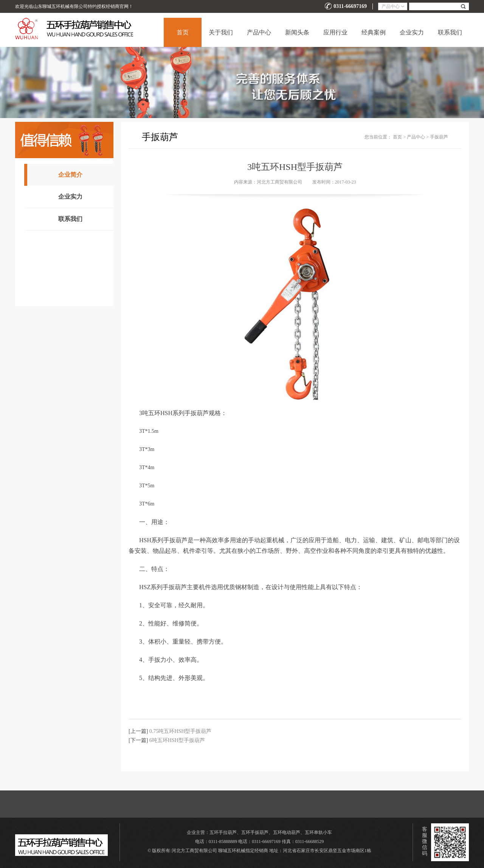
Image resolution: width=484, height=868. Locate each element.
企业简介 (70, 175)
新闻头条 (297, 32)
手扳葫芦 (439, 137)
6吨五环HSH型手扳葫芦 (177, 740)
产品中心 (259, 32)
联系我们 (450, 32)
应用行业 (335, 32)
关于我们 (221, 32)
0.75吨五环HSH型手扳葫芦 (181, 731)
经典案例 (374, 32)
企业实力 (412, 32)
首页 (183, 32)
